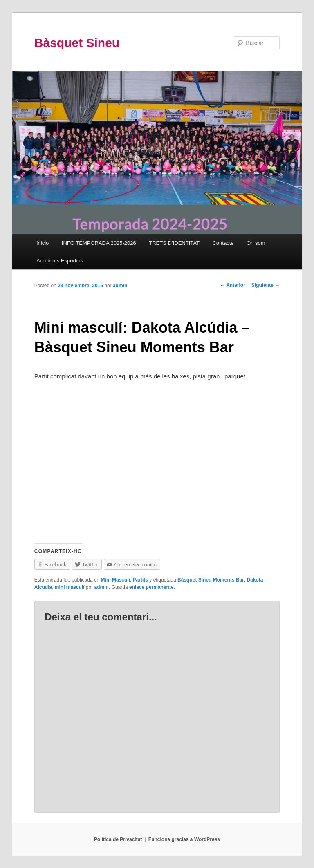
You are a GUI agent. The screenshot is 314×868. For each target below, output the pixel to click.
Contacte (223, 243)
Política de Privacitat (118, 839)
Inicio (43, 243)
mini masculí (70, 587)
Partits (140, 580)
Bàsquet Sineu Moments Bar (211, 580)
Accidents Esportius (60, 261)
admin (120, 286)
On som (256, 243)
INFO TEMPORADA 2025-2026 (99, 243)
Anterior (233, 285)
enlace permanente (151, 587)
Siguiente (266, 285)
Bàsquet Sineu (77, 43)
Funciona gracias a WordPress (184, 839)
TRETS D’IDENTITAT (174, 243)
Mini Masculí (116, 580)
